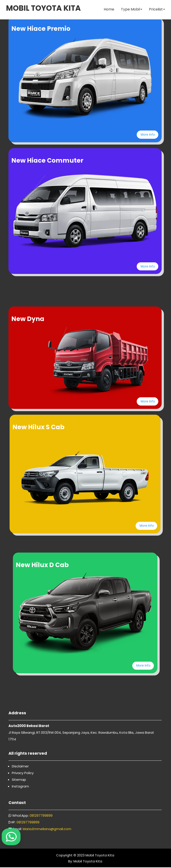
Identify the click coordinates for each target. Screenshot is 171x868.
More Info (147, 135)
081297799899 (41, 816)
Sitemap (19, 780)
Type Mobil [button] (131, 10)
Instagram (20, 787)
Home (109, 10)
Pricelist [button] (157, 10)
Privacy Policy (23, 774)
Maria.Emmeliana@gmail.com (47, 830)
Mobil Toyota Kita (100, 856)
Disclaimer (20, 767)
